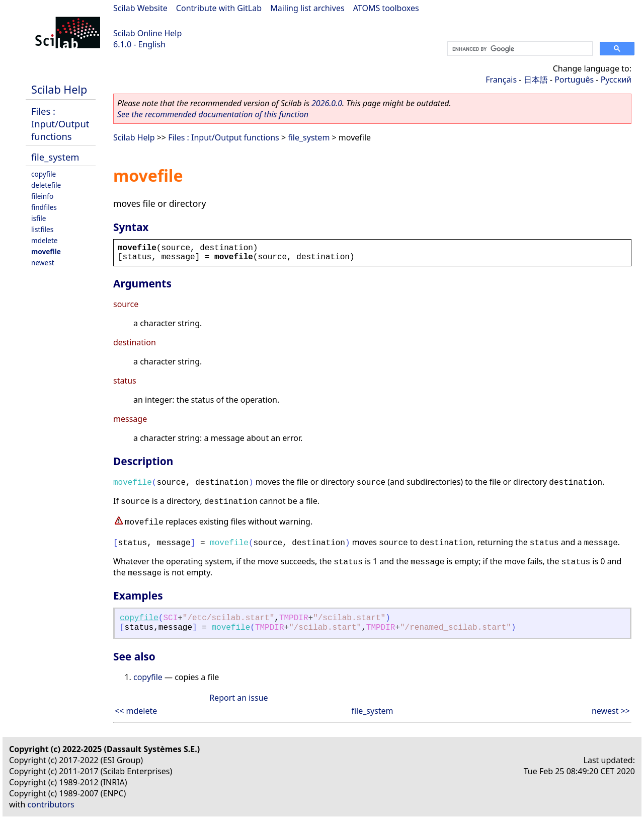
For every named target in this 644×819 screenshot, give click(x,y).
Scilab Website (140, 8)
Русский (616, 80)
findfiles (44, 207)
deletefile (46, 185)
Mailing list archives (307, 8)
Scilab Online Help (147, 33)
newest (43, 263)
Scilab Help (59, 89)
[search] (519, 49)
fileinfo (42, 196)
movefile (46, 251)
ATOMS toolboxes (386, 8)
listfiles (42, 229)
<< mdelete (136, 711)
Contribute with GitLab (219, 8)
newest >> (611, 711)
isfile (38, 218)
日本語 (536, 80)
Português (574, 80)
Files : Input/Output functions (60, 124)
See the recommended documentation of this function (213, 114)
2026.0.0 (327, 103)
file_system (55, 157)
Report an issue (238, 698)
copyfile (44, 174)
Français (501, 80)
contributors (51, 804)
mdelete (45, 240)
